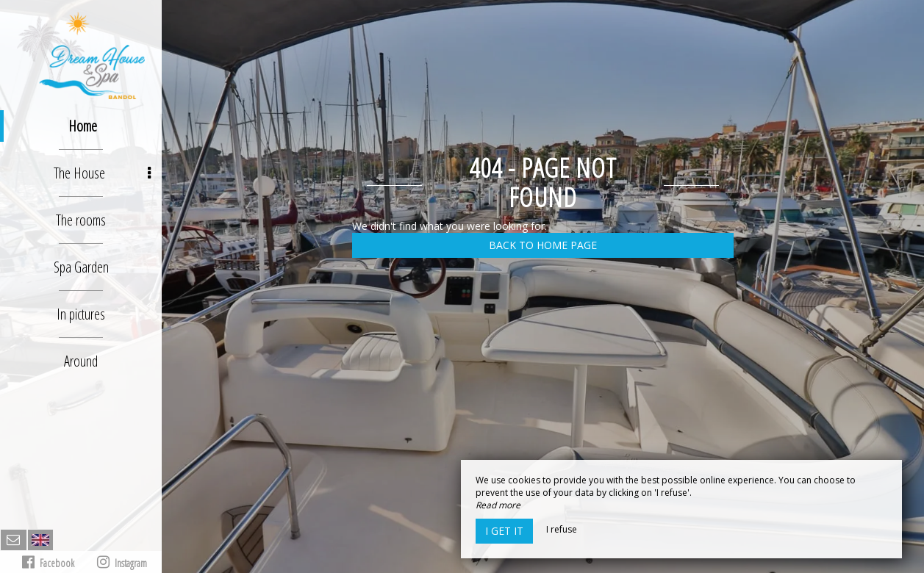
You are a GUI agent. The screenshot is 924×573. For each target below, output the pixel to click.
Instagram (122, 562)
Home (83, 126)
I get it (504, 531)
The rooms (81, 220)
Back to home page (543, 245)
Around (81, 361)
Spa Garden (81, 267)
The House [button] (102, 173)
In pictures (81, 314)
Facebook (48, 562)
